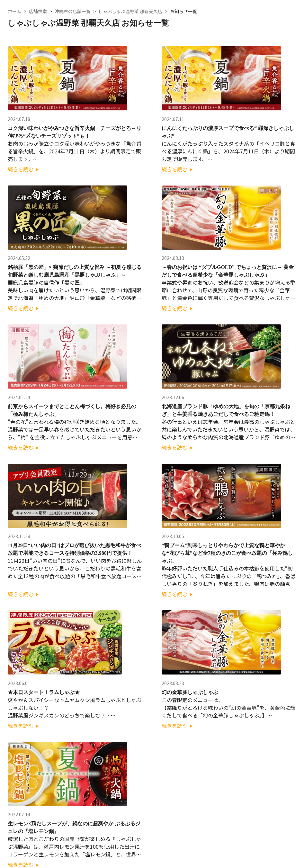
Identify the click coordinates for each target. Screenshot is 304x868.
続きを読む (23, 169)
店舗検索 (38, 11)
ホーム (14, 11)
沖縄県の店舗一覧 (73, 11)
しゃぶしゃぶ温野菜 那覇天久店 (130, 11)
